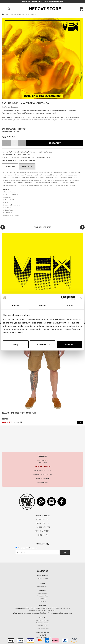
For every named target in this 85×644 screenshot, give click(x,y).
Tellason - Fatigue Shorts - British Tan (19, 413)
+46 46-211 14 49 (43, 569)
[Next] (82, 227)
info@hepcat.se (43, 577)
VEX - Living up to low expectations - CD (23, 14)
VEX (7, 14)
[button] (3, 9)
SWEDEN (43, 592)
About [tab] (70, 305)
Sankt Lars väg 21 (43, 586)
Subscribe (21, 538)
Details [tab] (42, 305)
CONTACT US (42, 510)
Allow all (69, 344)
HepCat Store (42, 584)
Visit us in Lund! (42, 473)
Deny (16, 344)
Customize (43, 344)
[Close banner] (81, 298)
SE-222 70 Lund (42, 589)
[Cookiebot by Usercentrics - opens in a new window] (63, 298)
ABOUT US (42, 526)
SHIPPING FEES (42, 518)
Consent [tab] (15, 305)
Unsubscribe (33, 538)
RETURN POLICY (43, 522)
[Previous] (3, 227)
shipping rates (44, 613)
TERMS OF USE (43, 514)
